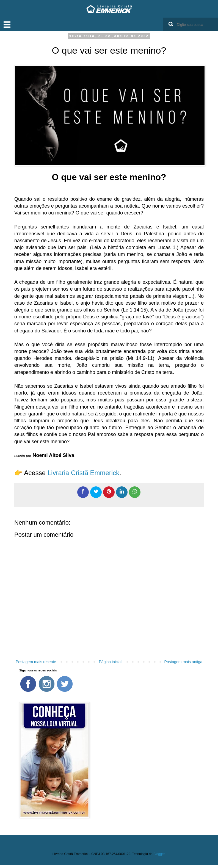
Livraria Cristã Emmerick (82, 473)
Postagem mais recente (36, 662)
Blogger (159, 854)
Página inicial (110, 662)
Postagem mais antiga (183, 662)
